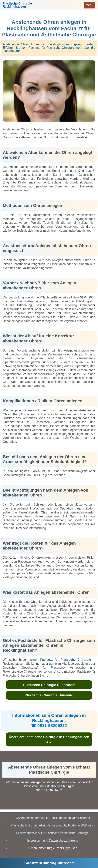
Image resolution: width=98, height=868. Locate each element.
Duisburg (49, 863)
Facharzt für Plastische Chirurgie (66, 660)
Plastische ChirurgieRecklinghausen (17, 5)
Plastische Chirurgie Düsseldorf (49, 685)
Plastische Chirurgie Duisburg (49, 695)
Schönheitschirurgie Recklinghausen (53, 848)
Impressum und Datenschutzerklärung (53, 841)
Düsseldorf (66, 863)
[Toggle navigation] (90, 5)
